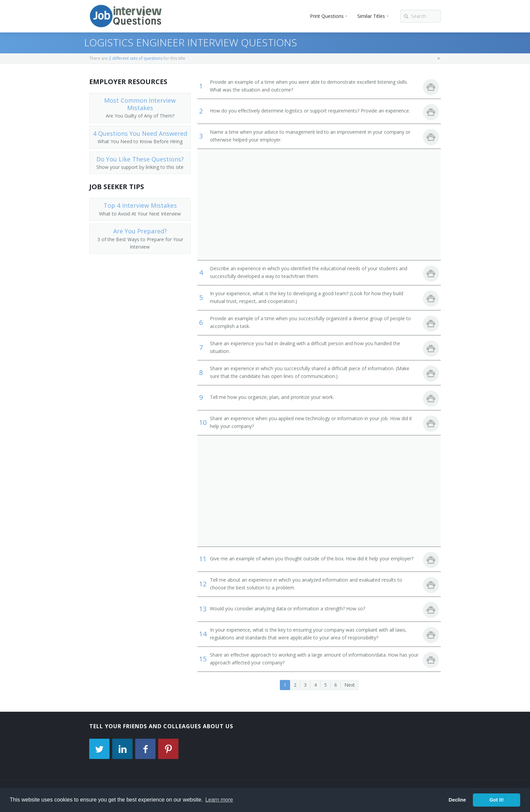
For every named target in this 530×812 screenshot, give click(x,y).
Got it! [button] (497, 800)
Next (350, 685)
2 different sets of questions (136, 58)
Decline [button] (457, 800)
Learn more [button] (219, 800)
